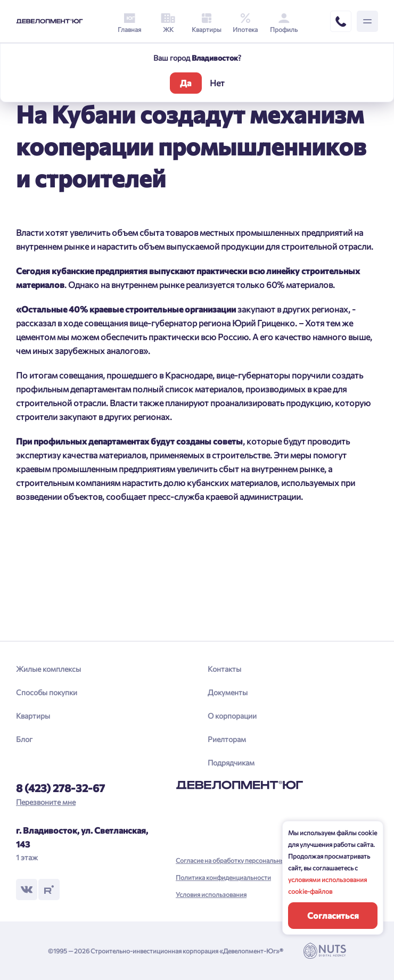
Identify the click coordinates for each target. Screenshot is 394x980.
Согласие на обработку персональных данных (244, 860)
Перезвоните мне (46, 802)
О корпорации (232, 716)
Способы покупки (47, 692)
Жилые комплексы (48, 669)
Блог (24, 739)
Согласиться (333, 915)
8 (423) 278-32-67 (60, 788)
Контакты (224, 669)
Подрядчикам (231, 763)
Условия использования (211, 894)
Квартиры (33, 716)
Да (186, 83)
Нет (217, 83)
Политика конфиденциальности (223, 877)
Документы (228, 692)
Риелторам (227, 739)
